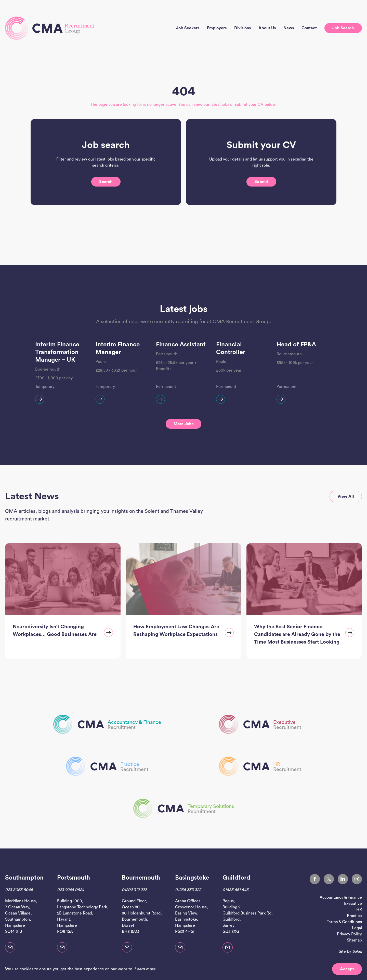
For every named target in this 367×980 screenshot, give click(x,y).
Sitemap (354, 940)
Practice (354, 916)
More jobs (183, 424)
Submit (261, 193)
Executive (353, 904)
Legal (357, 928)
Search (106, 193)
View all (346, 496)
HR (359, 910)
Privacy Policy (349, 934)
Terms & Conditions (344, 922)
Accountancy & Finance (341, 897)
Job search (343, 28)
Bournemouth (141, 878)
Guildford (236, 878)
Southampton (24, 878)
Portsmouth (74, 878)
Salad (357, 951)
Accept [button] (347, 969)
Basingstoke (192, 878)
